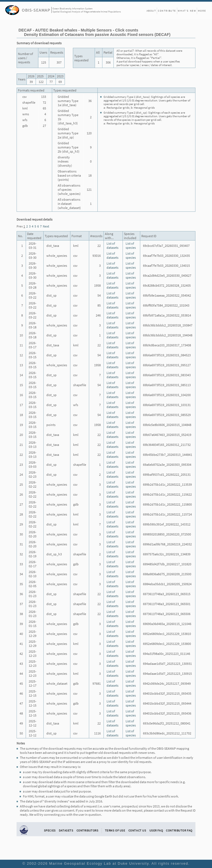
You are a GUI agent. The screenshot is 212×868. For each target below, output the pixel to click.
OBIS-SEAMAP (36, 10)
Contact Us (137, 830)
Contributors (88, 830)
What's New (187, 11)
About (151, 11)
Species (50, 830)
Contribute (167, 11)
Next (46, 226)
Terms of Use (115, 830)
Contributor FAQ (179, 830)
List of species (131, 245)
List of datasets (112, 245)
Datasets (66, 830)
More (202, 11)
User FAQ (156, 830)
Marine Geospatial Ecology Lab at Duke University (99, 863)
